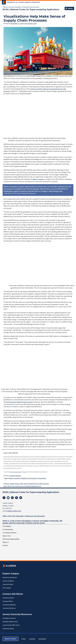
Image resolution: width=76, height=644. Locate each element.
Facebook (17, 498)
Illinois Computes (38, 179)
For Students (7, 526)
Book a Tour (7, 536)
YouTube (8, 498)
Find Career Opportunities (11, 539)
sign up (25, 472)
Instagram (12, 498)
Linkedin (21, 498)
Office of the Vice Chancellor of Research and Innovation (21, 7)
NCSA (27, 164)
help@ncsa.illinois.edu (14, 511)
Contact (5, 545)
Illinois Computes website (15, 472)
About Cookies (10, 639)
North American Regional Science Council (19, 402)
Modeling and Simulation (29, 478)
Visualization (42, 478)
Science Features (16, 476)
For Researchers (8, 530)
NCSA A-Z (6, 542)
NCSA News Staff (31, 24)
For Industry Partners (10, 533)
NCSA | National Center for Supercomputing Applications (31, 9)
